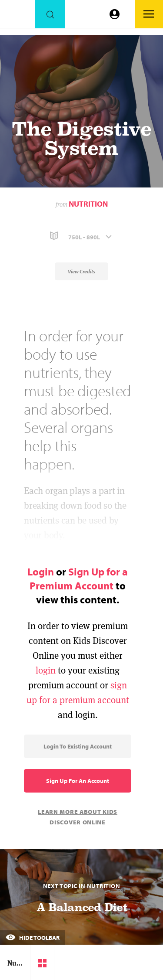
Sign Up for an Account (78, 781)
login (46, 670)
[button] (81, 236)
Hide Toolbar (33, 938)
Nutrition (88, 204)
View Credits (81, 271)
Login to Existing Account (78, 746)
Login (41, 572)
